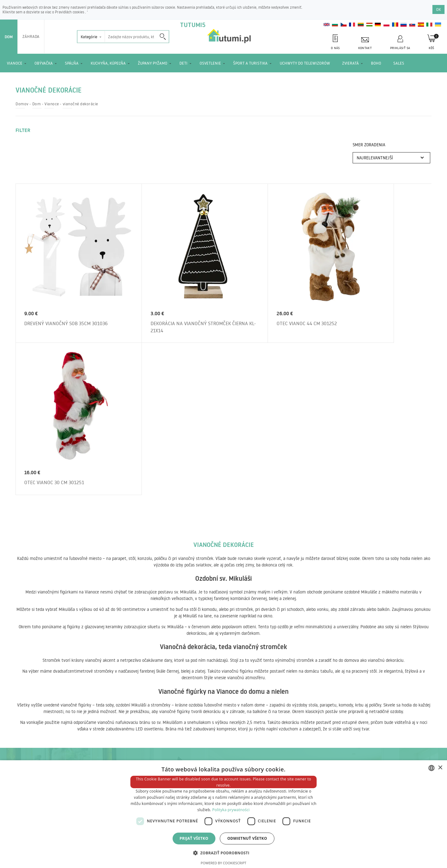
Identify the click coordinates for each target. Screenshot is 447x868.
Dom (9, 37)
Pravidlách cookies (70, 12)
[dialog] (223, 814)
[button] (224, 853)
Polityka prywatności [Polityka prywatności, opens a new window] (231, 810)
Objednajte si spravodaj (323, 640)
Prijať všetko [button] (194, 838)
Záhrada (31, 36)
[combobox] (431, 768)
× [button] (440, 768)
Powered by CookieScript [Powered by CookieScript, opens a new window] (224, 863)
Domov (22, 104)
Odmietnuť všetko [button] (247, 838)
